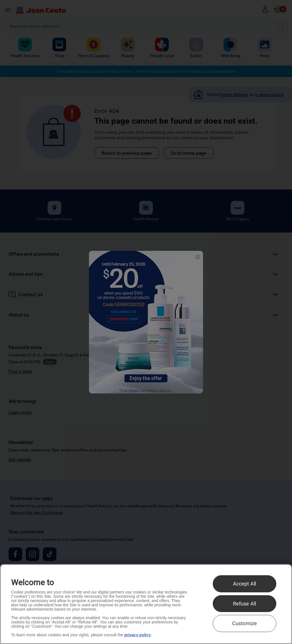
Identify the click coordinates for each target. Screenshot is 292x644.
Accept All (245, 584)
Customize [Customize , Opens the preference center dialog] (245, 623)
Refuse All (245, 604)
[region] (146, 604)
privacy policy (138, 635)
